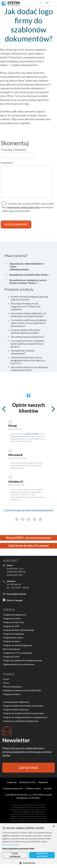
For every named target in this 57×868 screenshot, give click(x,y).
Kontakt (48, 788)
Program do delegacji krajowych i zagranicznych (25, 717)
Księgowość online (12, 618)
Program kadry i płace (13, 638)
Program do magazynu (13, 634)
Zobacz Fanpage (15, 600)
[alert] (28, 846)
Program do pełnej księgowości (18, 645)
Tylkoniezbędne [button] (15, 855)
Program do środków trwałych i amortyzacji (23, 713)
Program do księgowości (14, 615)
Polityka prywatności (13, 788)
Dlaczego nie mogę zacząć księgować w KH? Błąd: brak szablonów (26, 306)
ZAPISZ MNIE (28, 768)
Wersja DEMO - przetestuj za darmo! (28, 538)
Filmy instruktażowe (12, 687)
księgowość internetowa (20, 436)
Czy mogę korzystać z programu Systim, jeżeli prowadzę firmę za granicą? (28, 343)
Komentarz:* (7, 163)
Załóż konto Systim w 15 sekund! (29, 546)
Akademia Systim (27, 782)
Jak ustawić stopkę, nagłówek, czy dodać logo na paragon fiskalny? (28, 315)
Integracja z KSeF (11, 657)
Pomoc (6, 683)
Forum (6, 679)
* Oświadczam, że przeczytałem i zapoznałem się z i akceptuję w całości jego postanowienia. (28, 207)
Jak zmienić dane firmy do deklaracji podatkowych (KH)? (29, 369)
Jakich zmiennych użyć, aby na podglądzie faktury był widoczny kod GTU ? (28, 360)
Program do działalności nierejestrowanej (22, 660)
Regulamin (43, 782)
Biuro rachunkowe (12, 649)
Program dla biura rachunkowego (19, 630)
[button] (28, 849)
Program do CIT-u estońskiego (18, 653)
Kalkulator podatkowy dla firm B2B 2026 (22, 690)
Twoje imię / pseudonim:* (14, 150)
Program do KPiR (11, 626)
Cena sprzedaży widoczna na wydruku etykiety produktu (26, 331)
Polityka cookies (33, 788)
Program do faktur (12, 641)
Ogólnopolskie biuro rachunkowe (19, 664)
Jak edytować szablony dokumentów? (23, 352)
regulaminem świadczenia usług (23, 207)
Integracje (12, 782)
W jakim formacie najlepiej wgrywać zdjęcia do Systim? (29, 298)
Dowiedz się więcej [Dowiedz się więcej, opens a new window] (11, 845)
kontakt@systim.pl (16, 594)
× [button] (54, 826)
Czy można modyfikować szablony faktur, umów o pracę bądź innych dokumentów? (29, 323)
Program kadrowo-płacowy (16, 709)
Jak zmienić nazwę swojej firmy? (27, 337)
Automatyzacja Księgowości (16, 702)
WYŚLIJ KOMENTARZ (16, 224)
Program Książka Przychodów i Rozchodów (23, 706)
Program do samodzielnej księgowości (21, 721)
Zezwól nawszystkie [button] (42, 855)
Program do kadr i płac (14, 622)
